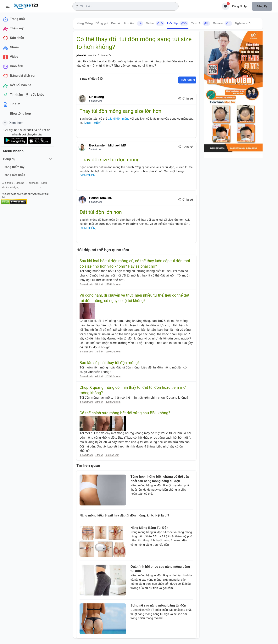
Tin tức (201, 23)
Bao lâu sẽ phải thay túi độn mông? (109, 363)
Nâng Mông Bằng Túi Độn (149, 528)
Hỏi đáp (178, 23)
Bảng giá (102, 23)
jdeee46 (81, 55)
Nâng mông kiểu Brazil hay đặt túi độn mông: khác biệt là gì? (124, 515)
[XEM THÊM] (93, 123)
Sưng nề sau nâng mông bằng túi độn (158, 605)
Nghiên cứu (243, 23)
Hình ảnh (133, 23)
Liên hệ (21, 183)
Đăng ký (262, 6)
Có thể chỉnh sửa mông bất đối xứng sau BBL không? (125, 413)
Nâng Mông (85, 23)
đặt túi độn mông (119, 119)
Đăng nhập (239, 6)
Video (155, 23)
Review (222, 23)
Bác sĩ (115, 23)
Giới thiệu (9, 183)
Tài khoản (34, 183)
